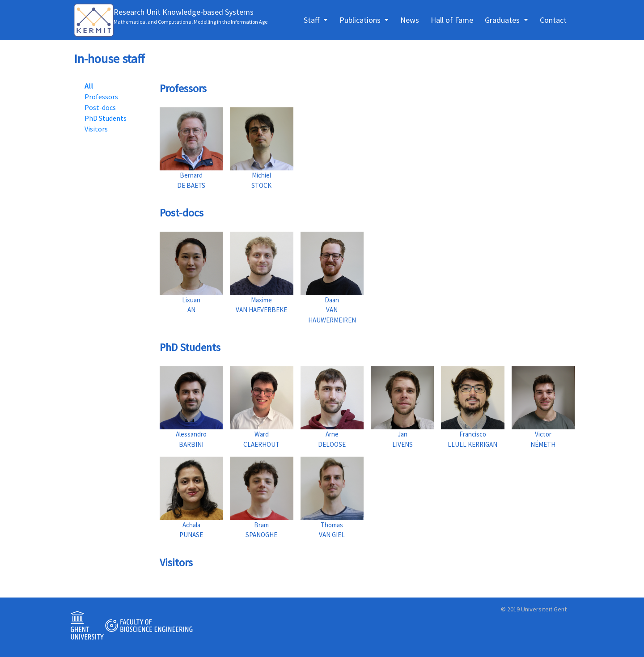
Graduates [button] (503, 20)
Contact (553, 20)
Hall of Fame (452, 20)
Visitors (96, 129)
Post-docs (100, 107)
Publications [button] (361, 20)
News (410, 20)
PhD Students (106, 118)
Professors (101, 97)
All (89, 86)
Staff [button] (312, 20)
